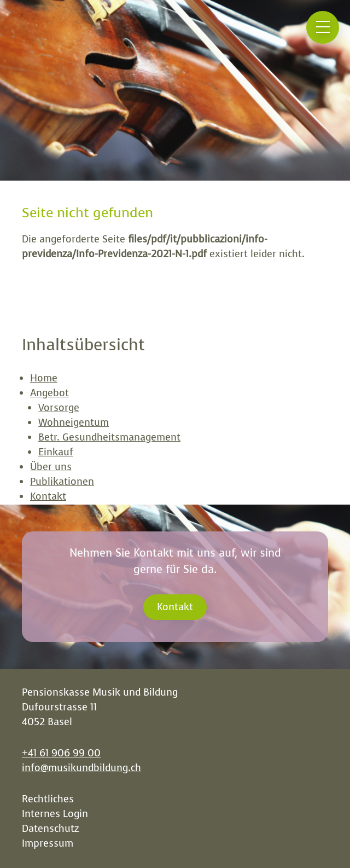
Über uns (51, 467)
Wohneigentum (74, 423)
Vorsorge (59, 408)
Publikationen (62, 482)
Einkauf (56, 452)
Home (44, 378)
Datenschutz (50, 829)
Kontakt (48, 496)
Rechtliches (48, 799)
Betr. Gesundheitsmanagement (109, 437)
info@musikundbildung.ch (81, 768)
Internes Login (55, 814)
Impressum (48, 843)
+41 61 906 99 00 (61, 753)
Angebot (49, 393)
